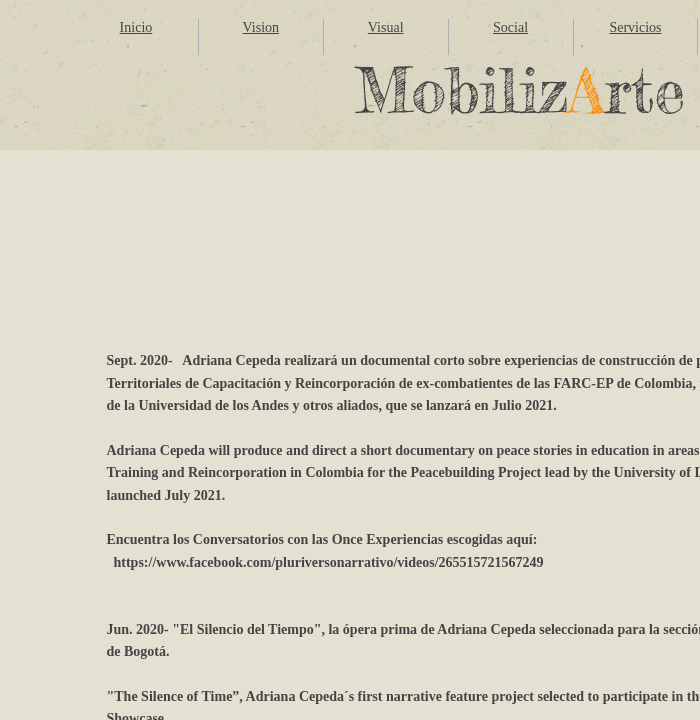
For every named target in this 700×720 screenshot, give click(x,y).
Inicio (136, 27)
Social (510, 27)
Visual (386, 27)
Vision (261, 27)
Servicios (635, 27)
